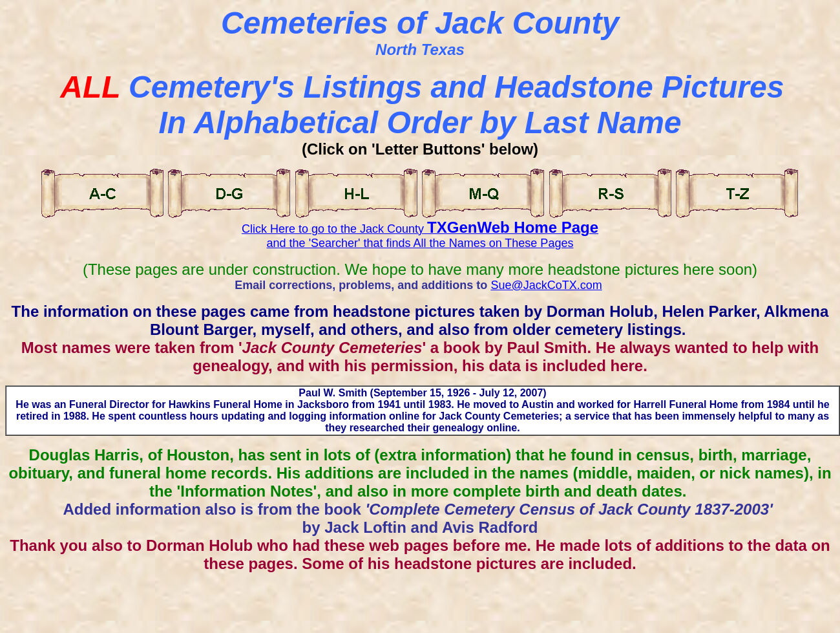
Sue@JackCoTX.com (546, 285)
